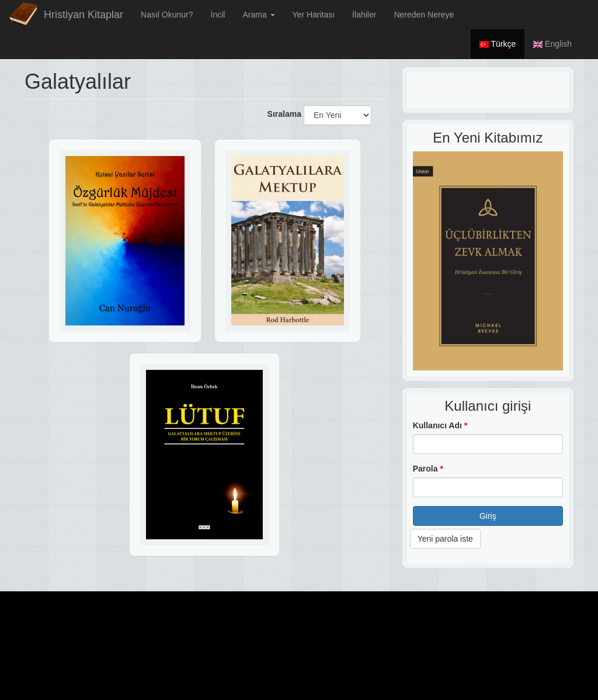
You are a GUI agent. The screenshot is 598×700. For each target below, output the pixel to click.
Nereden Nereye (424, 15)
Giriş (488, 516)
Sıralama (284, 114)
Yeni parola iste (445, 539)
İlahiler (364, 15)
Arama (258, 15)
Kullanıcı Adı (440, 425)
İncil (218, 15)
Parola (428, 469)
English (552, 44)
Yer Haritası (314, 15)
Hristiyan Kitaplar (84, 15)
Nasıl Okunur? (167, 15)
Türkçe (498, 44)
